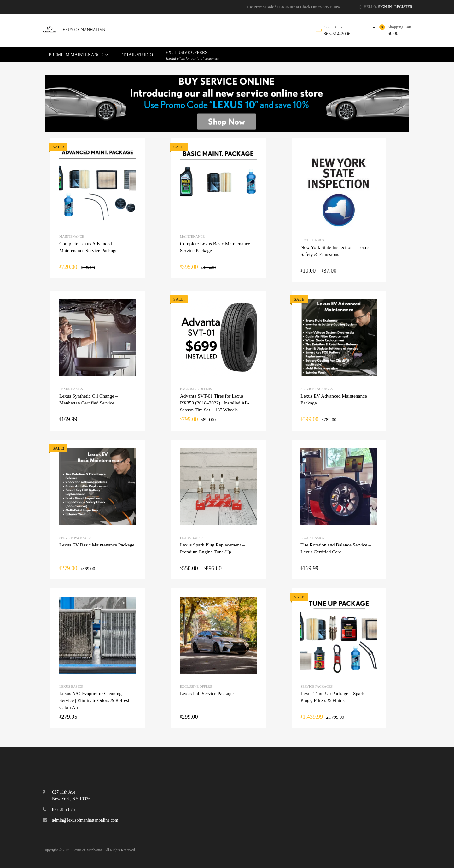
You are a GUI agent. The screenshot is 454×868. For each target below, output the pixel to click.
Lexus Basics (312, 240)
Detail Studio (137, 55)
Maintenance (72, 236)
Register (403, 7)
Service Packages (317, 389)
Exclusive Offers (196, 389)
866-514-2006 (337, 34)
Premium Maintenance (78, 55)
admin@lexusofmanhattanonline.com (85, 820)
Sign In (385, 7)
